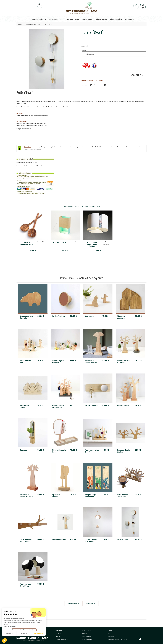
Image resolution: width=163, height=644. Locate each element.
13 (40, 361)
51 (41, 450)
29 (138, 316)
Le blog (58, 636)
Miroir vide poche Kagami (59, 451)
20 (73, 316)
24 (138, 361)
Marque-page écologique (90, 496)
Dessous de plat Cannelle (26, 317)
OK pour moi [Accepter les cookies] (39, 634)
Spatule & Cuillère (56, 496)
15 (41, 405)
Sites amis (111, 636)
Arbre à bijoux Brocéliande (58, 406)
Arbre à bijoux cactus (25, 362)
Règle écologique (59, 539)
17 (105, 316)
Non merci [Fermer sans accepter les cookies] (9, 634)
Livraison (84, 633)
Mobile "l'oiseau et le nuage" (91, 540)
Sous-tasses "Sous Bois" (122, 496)
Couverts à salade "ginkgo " (91, 362)
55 (106, 405)
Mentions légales (87, 639)
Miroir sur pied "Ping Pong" (25, 585)
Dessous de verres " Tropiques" (24, 406)
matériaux (20, 113)
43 (41, 539)
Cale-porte (89, 316)
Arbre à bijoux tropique (58, 362)
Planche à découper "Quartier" (121, 317)
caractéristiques (22, 121)
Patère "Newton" (92, 405)
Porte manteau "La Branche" (26, 540)
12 (73, 539)
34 (138, 405)
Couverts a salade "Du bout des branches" (26, 496)
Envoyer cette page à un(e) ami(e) (92, 80)
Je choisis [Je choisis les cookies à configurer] (24, 634)
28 (106, 539)
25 (73, 495)
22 (41, 316)
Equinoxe (23, 450)
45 (73, 405)
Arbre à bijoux (123, 405)
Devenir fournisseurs (62, 639)
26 (106, 361)
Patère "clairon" (59, 316)
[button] (4, 640)
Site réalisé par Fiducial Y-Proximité (118, 639)
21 (138, 450)
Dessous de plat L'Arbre (124, 451)
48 (73, 450)
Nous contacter (86, 636)
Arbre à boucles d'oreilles (124, 362)
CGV (109, 633)
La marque (59, 633)
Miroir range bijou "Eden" (92, 451)
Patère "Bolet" (93, 32)
